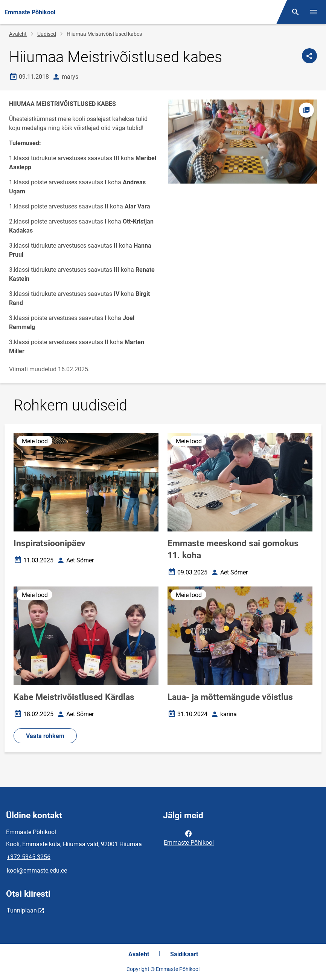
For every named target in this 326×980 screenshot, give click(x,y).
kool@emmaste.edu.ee (37, 871)
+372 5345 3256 (29, 857)
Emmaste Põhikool (189, 838)
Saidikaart (184, 954)
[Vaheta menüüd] (314, 12)
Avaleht (18, 34)
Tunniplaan (22, 910)
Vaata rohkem (45, 736)
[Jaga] (309, 56)
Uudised (47, 34)
